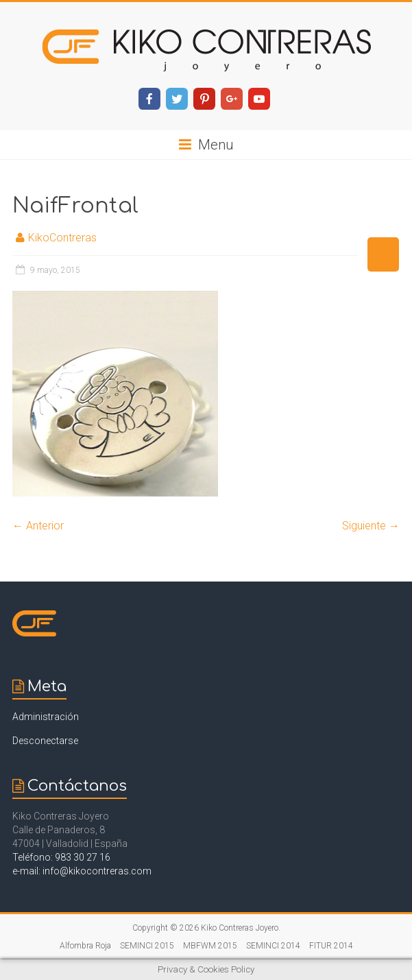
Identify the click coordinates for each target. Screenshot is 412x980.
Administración (46, 717)
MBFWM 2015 (210, 946)
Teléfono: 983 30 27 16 (61, 857)
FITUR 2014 (331, 946)
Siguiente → (371, 526)
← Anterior (38, 526)
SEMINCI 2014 (273, 946)
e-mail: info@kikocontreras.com (82, 871)
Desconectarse (45, 741)
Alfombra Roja (85, 946)
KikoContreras (62, 238)
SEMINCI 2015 (147, 946)
